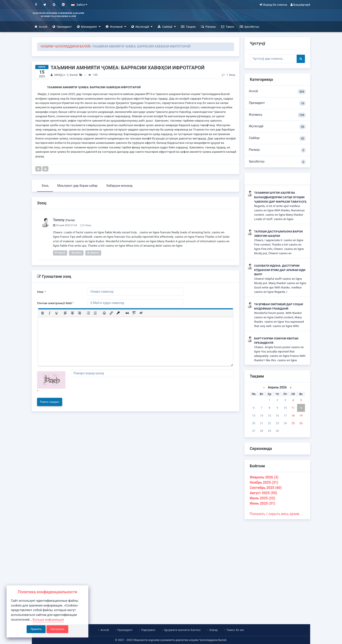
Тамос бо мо (235, 630)
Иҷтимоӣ (116, 27)
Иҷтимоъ (277, 115)
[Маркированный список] (88, 313)
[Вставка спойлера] (134, 313)
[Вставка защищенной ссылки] (118, 313)
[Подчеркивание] (56, 313)
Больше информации (48, 620)
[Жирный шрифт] (43, 313)
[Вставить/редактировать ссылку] (111, 313)
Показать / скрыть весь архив (274, 514)
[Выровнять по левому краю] (65, 313)
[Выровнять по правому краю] (79, 313)
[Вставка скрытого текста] (141, 313)
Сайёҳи (277, 138)
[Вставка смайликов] (104, 313)
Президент (62, 27)
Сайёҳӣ (167, 27)
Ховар (213, 630)
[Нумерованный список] (95, 313)
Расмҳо (208, 27)
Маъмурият (89, 27)
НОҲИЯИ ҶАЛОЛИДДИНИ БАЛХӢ (65, 47)
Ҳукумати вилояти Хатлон (182, 630)
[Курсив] (50, 313)
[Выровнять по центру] (72, 313)
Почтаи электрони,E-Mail (55, 303)
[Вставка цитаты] (127, 313)
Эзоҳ (45, 186)
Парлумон (148, 630)
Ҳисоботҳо (250, 27)
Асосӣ (41, 27)
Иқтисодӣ (142, 27)
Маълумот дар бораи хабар (78, 186)
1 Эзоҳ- (229, 75)
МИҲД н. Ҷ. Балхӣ (66, 75)
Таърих (188, 27)
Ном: (42, 292)
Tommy (59, 220)
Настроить (57, 629)
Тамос (228, 27)
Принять (36, 629)
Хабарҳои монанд (119, 186)
